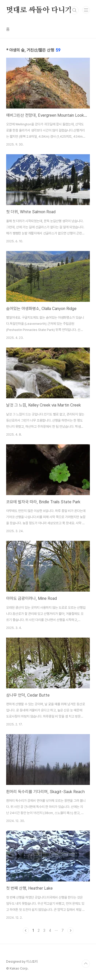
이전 (26, 930)
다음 (70, 930)
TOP (86, 964)
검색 (74, 10)
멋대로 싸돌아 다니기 (39, 10)
